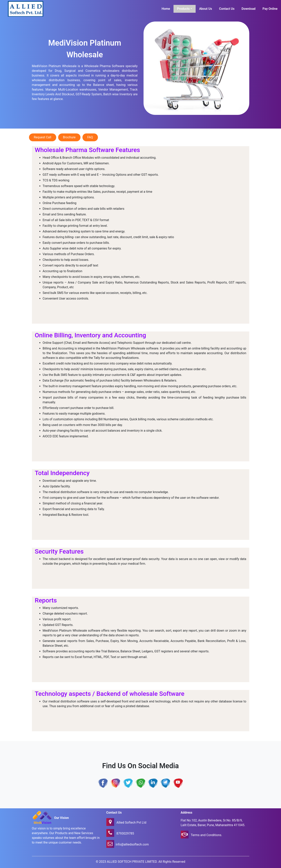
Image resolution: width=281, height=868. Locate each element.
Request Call (43, 137)
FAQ (90, 137)
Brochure (69, 137)
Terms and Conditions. (206, 835)
